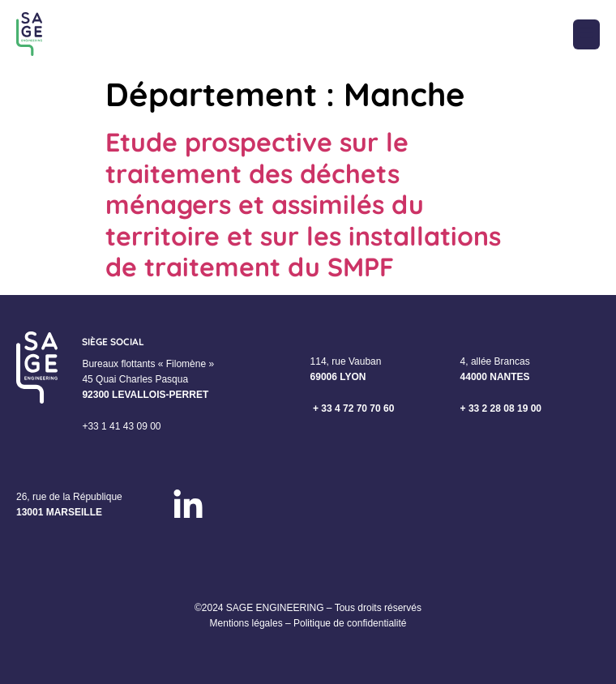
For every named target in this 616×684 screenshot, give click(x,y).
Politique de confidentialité (350, 623)
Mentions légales (246, 623)
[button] (586, 34)
